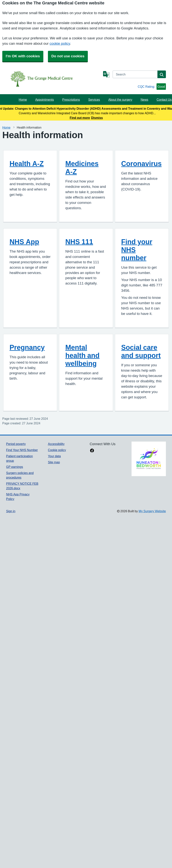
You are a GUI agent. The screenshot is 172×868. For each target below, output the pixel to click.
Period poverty (16, 444)
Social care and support (141, 351)
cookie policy (60, 43)
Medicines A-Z (82, 168)
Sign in (11, 511)
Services (94, 100)
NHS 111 (79, 242)
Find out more (80, 118)
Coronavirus (141, 164)
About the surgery (120, 100)
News (145, 100)
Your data (54, 456)
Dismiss (97, 118)
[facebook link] (92, 451)
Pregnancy (27, 347)
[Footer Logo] (149, 459)
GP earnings (15, 467)
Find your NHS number (137, 250)
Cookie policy (57, 450)
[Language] (106, 74)
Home (23, 100)
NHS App (24, 242)
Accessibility (56, 444)
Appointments (44, 100)
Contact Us (164, 100)
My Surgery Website (152, 511)
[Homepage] (54, 79)
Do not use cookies (68, 56)
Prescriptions (71, 100)
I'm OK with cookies (23, 56)
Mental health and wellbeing (82, 355)
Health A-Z (27, 164)
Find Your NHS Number (22, 450)
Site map (54, 462)
